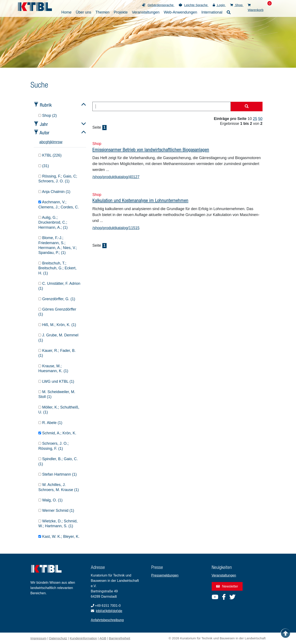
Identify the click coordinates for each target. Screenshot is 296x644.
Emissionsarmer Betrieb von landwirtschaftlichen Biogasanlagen (151, 149)
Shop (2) (48, 116)
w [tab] (61, 142)
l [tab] (53, 142)
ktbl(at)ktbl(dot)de (109, 611)
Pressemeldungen (165, 575)
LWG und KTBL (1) (56, 381)
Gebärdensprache (161, 5)
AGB (103, 638)
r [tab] (57, 142)
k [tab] (52, 142)
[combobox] (162, 106)
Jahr (44, 124)
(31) (44, 166)
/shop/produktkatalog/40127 (116, 177)
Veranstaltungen (224, 575)
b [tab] (43, 142)
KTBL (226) (50, 155)
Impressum (39, 638)
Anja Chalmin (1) (54, 192)
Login (219, 5)
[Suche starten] (247, 107)
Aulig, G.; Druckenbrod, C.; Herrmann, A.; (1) (53, 222)
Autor (44, 133)
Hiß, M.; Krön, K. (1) (57, 325)
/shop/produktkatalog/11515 (116, 228)
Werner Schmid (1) (56, 511)
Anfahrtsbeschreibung (107, 620)
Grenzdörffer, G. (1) (57, 299)
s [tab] (59, 142)
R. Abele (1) (50, 423)
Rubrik (46, 105)
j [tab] (50, 142)
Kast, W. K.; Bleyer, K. (59, 537)
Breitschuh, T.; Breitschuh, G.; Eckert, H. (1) (57, 268)
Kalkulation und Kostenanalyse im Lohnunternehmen (140, 200)
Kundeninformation (83, 638)
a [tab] (40, 142)
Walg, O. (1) (50, 500)
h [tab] (49, 142)
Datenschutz (58, 638)
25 (255, 119)
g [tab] (47, 142)
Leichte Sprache (196, 5)
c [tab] (45, 142)
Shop (237, 5)
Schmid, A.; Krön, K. (57, 433)
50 (260, 119)
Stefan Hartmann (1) (58, 474)
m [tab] (55, 142)
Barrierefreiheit (120, 638)
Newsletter (227, 586)
